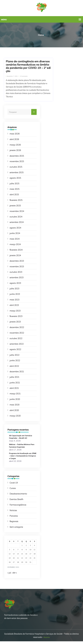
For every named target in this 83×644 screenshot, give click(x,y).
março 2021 (15, 394)
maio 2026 (15, 134)
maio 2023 (15, 300)
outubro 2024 (16, 217)
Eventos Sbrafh (16, 502)
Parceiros (14, 519)
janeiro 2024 (15, 255)
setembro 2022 (17, 344)
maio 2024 (15, 239)
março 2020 (15, 416)
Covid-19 (14, 485)
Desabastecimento (18, 496)
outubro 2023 (16, 272)
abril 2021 (14, 388)
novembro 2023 (17, 267)
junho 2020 (15, 399)
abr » (15, 575)
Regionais (14, 524)
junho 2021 (15, 383)
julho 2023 (14, 289)
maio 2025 (15, 189)
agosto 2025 (15, 178)
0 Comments (29, 76)
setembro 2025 (17, 173)
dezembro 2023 (17, 261)
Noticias (13, 513)
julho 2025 (14, 184)
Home (41, 35)
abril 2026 (14, 139)
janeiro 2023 (15, 322)
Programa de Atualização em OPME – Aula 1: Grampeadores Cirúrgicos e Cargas (22, 457)
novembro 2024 (17, 211)
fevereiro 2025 (16, 200)
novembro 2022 (17, 333)
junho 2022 (15, 361)
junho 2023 (15, 294)
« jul (9, 575)
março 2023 (15, 311)
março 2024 (15, 244)
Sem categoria (16, 530)
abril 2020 (14, 410)
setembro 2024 (17, 222)
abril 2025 (14, 195)
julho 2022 (14, 355)
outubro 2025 (16, 167)
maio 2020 (15, 405)
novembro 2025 (17, 161)
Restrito (47, 640)
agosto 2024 (15, 228)
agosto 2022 (15, 349)
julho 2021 (14, 377)
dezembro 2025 (17, 156)
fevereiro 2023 (16, 316)
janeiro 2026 (15, 150)
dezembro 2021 (17, 372)
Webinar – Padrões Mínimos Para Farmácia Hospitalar (22, 446)
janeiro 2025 (15, 206)
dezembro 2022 (17, 327)
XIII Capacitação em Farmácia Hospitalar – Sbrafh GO (23, 437)
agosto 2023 (15, 283)
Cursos (13, 491)
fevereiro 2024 (16, 250)
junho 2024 (15, 233)
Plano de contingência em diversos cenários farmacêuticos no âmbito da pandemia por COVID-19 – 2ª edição (28, 66)
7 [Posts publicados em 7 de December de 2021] (18, 552)
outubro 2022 (16, 338)
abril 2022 (14, 366)
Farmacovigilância (18, 507)
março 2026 (15, 145)
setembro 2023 (17, 278)
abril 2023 (14, 305)
